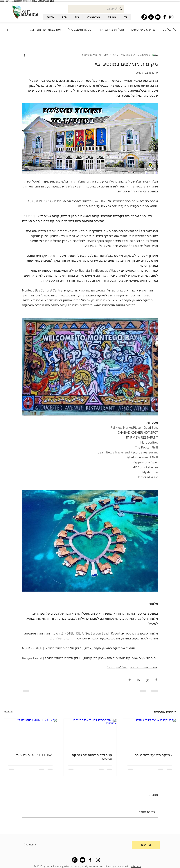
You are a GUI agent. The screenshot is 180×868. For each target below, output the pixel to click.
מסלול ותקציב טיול (80, 30)
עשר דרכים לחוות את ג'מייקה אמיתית (92, 757)
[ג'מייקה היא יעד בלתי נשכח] (150, 734)
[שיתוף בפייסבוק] (156, 680)
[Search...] (97, 9)
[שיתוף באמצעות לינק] (129, 680)
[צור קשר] (146, 845)
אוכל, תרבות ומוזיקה (111, 30)
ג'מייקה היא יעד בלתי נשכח (153, 755)
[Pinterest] (151, 17)
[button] (8, 30)
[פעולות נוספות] (24, 55)
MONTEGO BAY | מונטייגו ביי (34, 755)
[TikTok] (144, 17)
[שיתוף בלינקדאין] (138, 680)
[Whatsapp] (75, 860)
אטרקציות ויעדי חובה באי (45, 30)
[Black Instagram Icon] (171, 17)
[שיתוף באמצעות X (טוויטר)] (147, 680)
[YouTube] (158, 17)
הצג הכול (9, 712)
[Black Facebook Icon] (165, 17)
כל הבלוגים (169, 30)
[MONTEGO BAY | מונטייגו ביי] (30, 734)
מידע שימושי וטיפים (143, 30)
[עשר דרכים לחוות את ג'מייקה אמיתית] (90, 734)
